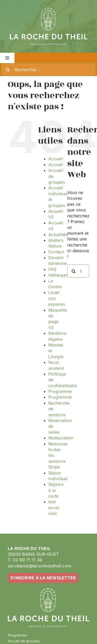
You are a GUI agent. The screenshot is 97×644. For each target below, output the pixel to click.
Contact (56, 252)
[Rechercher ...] (48, 70)
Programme (60, 391)
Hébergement (62, 275)
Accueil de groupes (24, 641)
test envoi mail (54, 508)
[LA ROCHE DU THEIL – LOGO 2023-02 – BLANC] (49, 10)
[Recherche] (8, 70)
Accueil (56, 159)
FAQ (52, 269)
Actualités (58, 234)
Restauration (61, 438)
